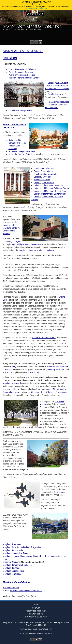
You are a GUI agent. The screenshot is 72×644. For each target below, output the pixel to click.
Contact (36, 608)
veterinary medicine (55, 369)
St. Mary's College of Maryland (22, 151)
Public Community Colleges (21, 72)
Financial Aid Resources (58, 102)
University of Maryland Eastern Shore (50, 194)
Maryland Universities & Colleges (17, 565)
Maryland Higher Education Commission (37, 250)
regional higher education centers (26, 244)
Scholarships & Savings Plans (19, 110)
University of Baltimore (44, 182)
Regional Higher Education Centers (24, 78)
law (57, 366)
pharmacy (7, 369)
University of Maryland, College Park (50, 191)
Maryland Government (12, 544)
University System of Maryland (22, 154)
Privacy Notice (36, 614)
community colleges (12, 241)
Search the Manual (11, 588)
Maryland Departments (13, 550)
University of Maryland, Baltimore (48, 185)
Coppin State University (44, 171)
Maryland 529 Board (12, 383)
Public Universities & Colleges (22, 75)
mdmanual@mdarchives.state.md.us (26, 591)
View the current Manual (36, 9)
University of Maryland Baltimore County (51, 188)
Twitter (36, 42)
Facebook (32, 42)
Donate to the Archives (36, 617)
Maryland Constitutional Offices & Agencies (22, 547)
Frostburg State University (45, 174)
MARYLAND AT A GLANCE (23, 51)
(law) (14, 366)
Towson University (42, 180)
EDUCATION (10, 58)
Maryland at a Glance (12, 574)
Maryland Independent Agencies (17, 553)
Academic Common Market (44, 338)
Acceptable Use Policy (36, 611)
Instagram (40, 42)
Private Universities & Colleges (22, 69)
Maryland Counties (11, 568)
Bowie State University (44, 168)
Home (36, 605)
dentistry (51, 366)
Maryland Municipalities (13, 571)
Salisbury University (43, 177)
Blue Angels (59, 492)
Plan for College (55, 94)
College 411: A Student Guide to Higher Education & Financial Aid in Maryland (57, 86)
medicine (64, 366)
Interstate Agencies (11, 562)
